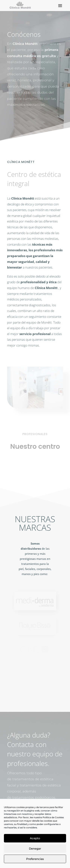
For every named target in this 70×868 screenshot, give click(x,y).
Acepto (35, 838)
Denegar (35, 849)
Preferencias (35, 859)
